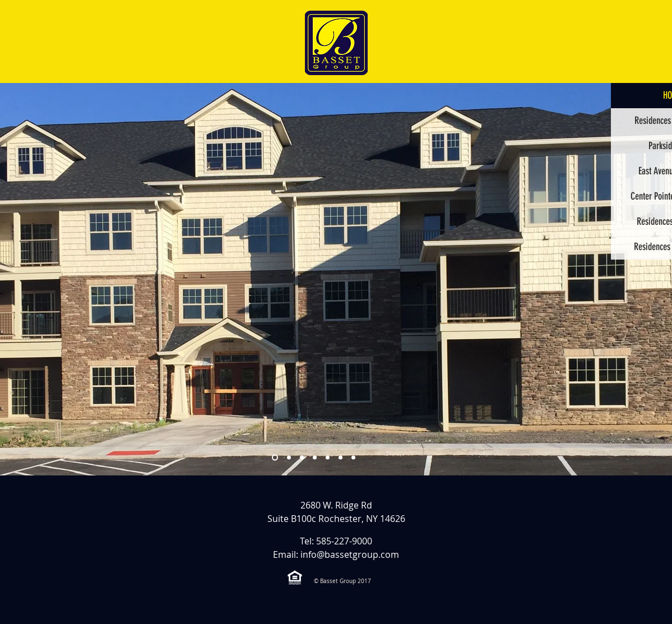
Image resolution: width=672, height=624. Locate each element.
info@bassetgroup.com (350, 554)
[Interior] (353, 458)
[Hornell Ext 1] (340, 458)
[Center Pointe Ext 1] (315, 458)
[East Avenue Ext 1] (328, 458)
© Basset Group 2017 (342, 581)
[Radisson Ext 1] (275, 458)
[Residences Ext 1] (302, 458)
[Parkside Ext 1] (289, 458)
